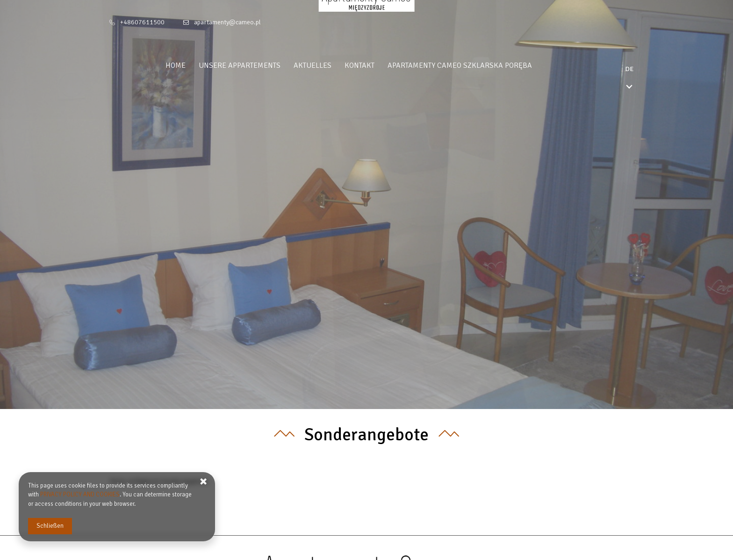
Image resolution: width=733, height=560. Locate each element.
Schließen (50, 526)
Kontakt (377, 65)
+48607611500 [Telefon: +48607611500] (142, 22)
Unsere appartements (257, 65)
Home (193, 65)
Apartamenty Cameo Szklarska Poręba (478, 65)
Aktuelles (330, 65)
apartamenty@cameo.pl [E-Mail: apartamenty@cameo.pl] (227, 22)
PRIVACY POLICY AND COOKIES (80, 495)
